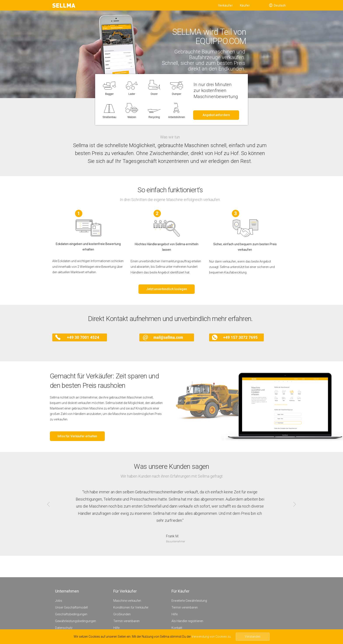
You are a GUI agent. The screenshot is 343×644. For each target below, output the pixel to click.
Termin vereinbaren (126, 621)
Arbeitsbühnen (176, 116)
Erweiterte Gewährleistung (189, 601)
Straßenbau (109, 116)
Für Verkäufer (125, 591)
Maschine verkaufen (127, 601)
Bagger (109, 93)
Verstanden (253, 637)
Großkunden (122, 614)
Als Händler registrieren (187, 621)
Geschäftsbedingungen (71, 614)
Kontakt (177, 628)
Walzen (132, 116)
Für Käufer (180, 591)
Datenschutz (64, 628)
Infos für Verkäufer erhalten (77, 436)
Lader (132, 93)
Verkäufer (225, 5)
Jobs (59, 601)
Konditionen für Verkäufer (131, 607)
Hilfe (116, 628)
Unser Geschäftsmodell (71, 607)
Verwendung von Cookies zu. (212, 637)
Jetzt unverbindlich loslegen (167, 289)
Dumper (177, 93)
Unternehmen (67, 591)
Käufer (245, 5)
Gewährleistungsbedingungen (76, 621)
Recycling (154, 116)
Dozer (154, 93)
